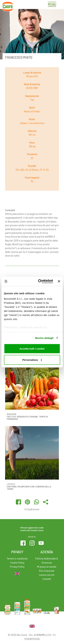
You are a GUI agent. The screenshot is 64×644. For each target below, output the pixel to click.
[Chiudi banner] (59, 281)
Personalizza (32, 360)
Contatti (47, 579)
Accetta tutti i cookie (32, 349)
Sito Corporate (47, 571)
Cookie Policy (17, 562)
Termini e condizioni (17, 558)
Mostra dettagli (44, 338)
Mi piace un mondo (47, 567)
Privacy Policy (17, 567)
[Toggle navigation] (53, 5)
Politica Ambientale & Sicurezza (47, 560)
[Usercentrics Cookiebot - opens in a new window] (39, 281)
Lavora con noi (47, 575)
